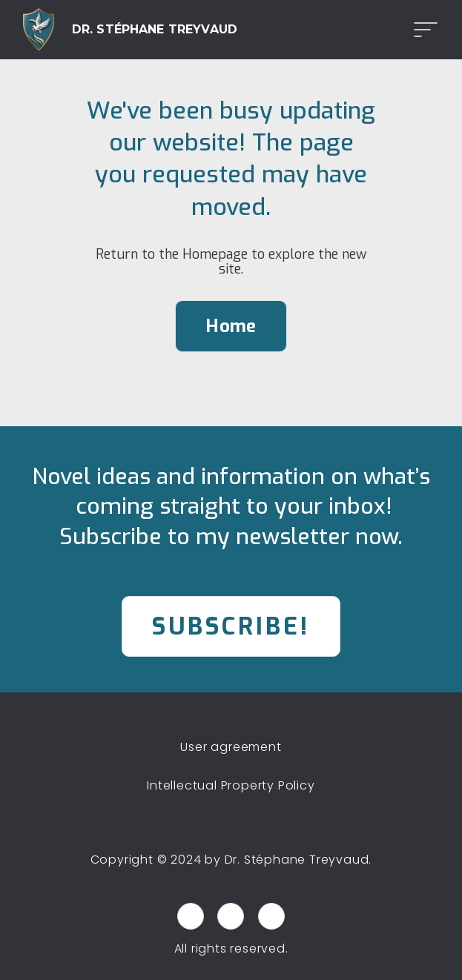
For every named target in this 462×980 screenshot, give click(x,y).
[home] (130, 30)
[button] (421, 30)
